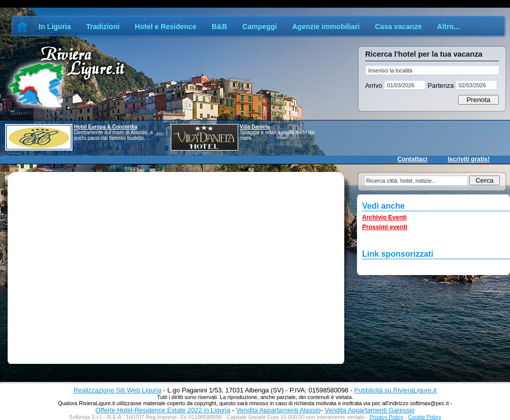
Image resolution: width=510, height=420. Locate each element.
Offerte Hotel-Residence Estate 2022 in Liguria (163, 410)
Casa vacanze (398, 27)
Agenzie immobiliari (326, 27)
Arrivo (375, 85)
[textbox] (432, 70)
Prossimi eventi (385, 227)
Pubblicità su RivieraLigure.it (396, 390)
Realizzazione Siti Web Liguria (118, 390)
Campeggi (260, 27)
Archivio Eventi (384, 217)
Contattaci (412, 159)
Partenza (441, 85)
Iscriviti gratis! (469, 159)
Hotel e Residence (165, 27)
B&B (219, 27)
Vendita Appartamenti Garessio (369, 410)
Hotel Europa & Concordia (106, 127)
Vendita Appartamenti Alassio (278, 410)
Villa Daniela (255, 127)
